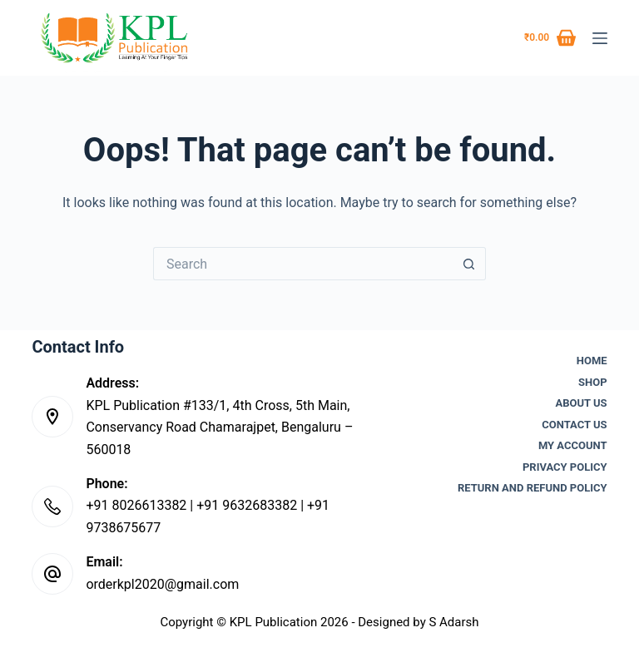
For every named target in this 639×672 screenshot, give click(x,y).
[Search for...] (303, 264)
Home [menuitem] (592, 361)
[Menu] (600, 38)
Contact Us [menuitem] (574, 425)
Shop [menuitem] (593, 382)
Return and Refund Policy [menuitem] (532, 488)
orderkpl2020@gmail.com (162, 584)
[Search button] (469, 264)
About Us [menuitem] (582, 403)
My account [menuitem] (573, 445)
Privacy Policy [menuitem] (565, 467)
